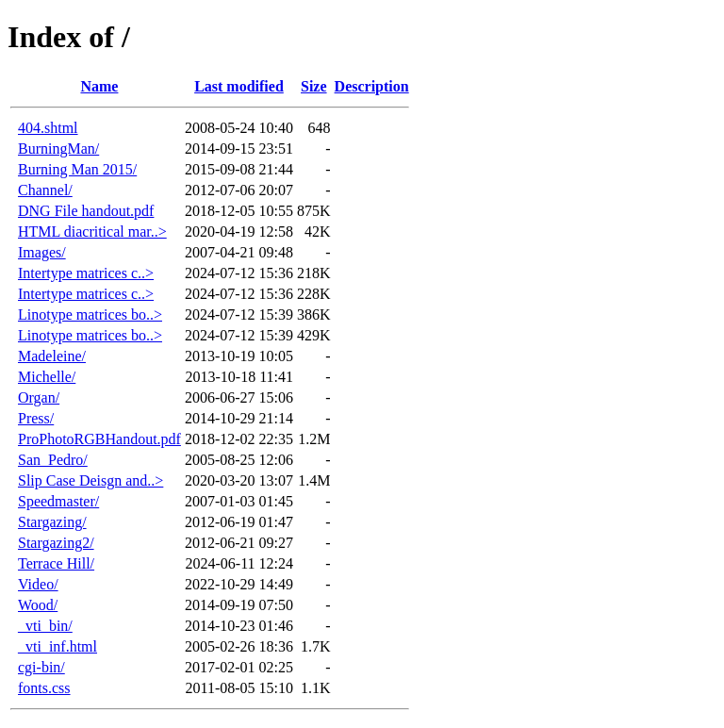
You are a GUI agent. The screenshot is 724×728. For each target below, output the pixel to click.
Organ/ (39, 397)
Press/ (36, 418)
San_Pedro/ (53, 460)
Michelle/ (47, 377)
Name (99, 86)
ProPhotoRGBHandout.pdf (99, 439)
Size (314, 86)
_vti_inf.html (58, 646)
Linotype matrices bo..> (90, 314)
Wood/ (38, 605)
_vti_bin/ (45, 626)
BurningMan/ (58, 149)
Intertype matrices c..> (86, 273)
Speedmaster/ (58, 501)
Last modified (239, 86)
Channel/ (45, 190)
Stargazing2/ (56, 543)
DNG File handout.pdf (86, 211)
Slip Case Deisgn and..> (90, 480)
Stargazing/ (52, 522)
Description (372, 86)
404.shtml (48, 128)
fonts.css (44, 688)
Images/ (42, 252)
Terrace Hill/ (56, 563)
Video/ (38, 584)
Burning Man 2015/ (77, 169)
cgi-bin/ (41, 667)
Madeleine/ (52, 356)
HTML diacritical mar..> (92, 232)
